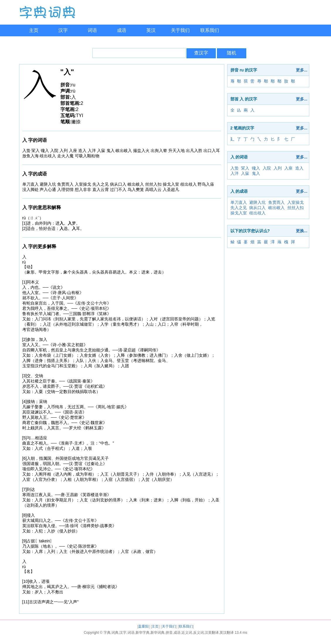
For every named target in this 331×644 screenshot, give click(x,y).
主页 (34, 30)
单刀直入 (239, 202)
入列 (278, 168)
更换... (302, 231)
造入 (299, 168)
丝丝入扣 (296, 208)
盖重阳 (143, 626)
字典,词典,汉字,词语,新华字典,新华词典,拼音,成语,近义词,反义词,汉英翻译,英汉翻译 (169, 633)
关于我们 (180, 30)
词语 (92, 30)
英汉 (151, 30)
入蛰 (235, 168)
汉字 (63, 30)
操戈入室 (239, 213)
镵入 (256, 168)
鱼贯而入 (276, 202)
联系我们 (210, 30)
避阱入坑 (257, 202)
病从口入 (257, 208)
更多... (302, 70)
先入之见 (239, 208)
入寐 (245, 173)
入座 (288, 168)
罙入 (245, 168)
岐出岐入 (276, 208)
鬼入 (256, 173)
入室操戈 (296, 202)
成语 (122, 30)
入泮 (235, 173)
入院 (267, 168)
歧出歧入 (257, 213)
